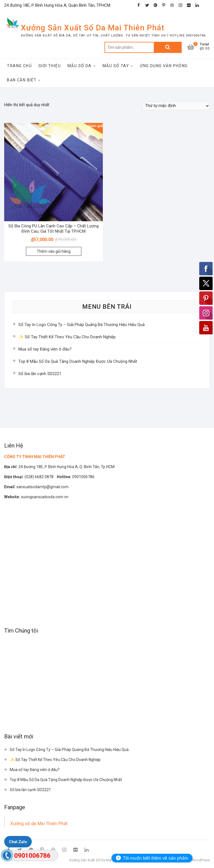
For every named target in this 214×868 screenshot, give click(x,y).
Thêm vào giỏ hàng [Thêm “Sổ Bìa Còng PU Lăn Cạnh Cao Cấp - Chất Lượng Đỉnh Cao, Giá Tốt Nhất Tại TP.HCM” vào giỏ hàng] (54, 251)
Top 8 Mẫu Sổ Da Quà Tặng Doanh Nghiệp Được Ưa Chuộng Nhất (78, 361)
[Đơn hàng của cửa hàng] (176, 106)
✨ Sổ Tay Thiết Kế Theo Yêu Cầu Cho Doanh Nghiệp (67, 337)
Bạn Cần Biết (22, 80)
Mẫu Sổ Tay (116, 66)
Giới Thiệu (50, 66)
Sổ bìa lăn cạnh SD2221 (40, 374)
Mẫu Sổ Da (80, 66)
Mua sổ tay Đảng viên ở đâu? (45, 349)
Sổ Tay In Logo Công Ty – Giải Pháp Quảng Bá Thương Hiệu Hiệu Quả (82, 325)
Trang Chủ (19, 66)
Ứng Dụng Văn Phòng (164, 66)
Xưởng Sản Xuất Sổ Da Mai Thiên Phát (93, 28)
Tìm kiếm (168, 47)
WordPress (201, 860)
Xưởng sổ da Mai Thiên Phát (39, 824)
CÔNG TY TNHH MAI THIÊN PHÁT (35, 457)
